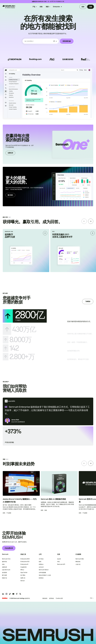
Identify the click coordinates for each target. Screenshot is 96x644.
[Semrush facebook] (17, 594)
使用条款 (52, 598)
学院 (58, 562)
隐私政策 (45, 598)
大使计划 (78, 564)
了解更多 (88, 301)
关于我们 (41, 559)
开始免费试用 (9, 548)
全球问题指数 (42, 573)
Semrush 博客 (80, 559)
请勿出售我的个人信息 (45, 575)
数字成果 (4, 575)
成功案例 (4, 573)
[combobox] (39, 41)
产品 (34, 7)
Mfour (22, 570)
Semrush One (6, 559)
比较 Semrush (6, 570)
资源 (47, 7)
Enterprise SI (24, 564)
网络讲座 (78, 562)
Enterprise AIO (25, 562)
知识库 (59, 559)
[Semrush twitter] (20, 594)
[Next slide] (91, 221)
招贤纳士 (41, 564)
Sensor (23, 581)
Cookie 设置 (59, 598)
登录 (83, 7)
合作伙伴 (41, 567)
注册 (91, 7)
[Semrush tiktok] (10, 594)
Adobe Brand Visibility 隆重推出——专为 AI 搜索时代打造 (20, 500)
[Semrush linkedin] (3, 594)
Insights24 (24, 567)
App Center (24, 573)
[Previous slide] (84, 221)
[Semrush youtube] (13, 594)
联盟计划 (4, 578)
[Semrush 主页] (9, 7)
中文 (91, 598)
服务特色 (4, 562)
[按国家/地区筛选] (55, 41)
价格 (41, 7)
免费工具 (23, 578)
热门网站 (23, 575)
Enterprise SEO (25, 559)
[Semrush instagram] (6, 594)
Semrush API (61, 564)
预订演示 (10, 195)
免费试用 (10, 153)
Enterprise (56, 7)
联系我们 (41, 578)
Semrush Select (44, 570)
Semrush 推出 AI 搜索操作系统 (53, 499)
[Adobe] (5, 598)
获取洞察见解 (67, 41)
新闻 (40, 562)
